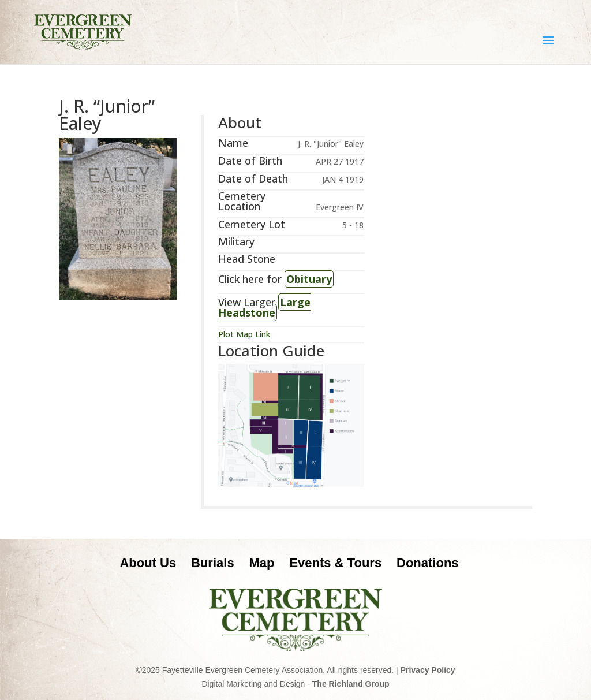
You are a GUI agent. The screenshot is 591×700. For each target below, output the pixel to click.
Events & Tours (335, 563)
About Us (148, 563)
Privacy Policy (428, 670)
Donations (428, 563)
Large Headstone (264, 307)
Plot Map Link (244, 334)
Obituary (309, 279)
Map (262, 563)
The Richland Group (351, 684)
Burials (213, 563)
